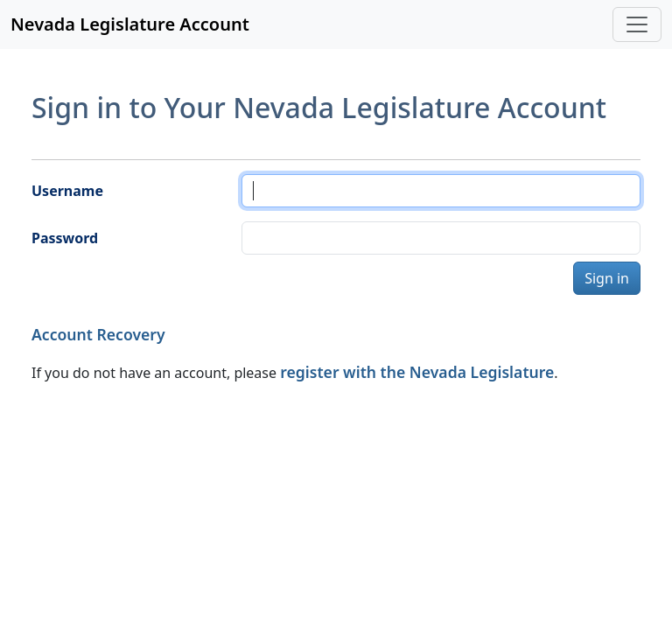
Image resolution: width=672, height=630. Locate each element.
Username (67, 191)
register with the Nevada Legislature (417, 372)
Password (65, 238)
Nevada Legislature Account (130, 24)
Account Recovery (98, 334)
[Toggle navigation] (637, 24)
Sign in (607, 278)
